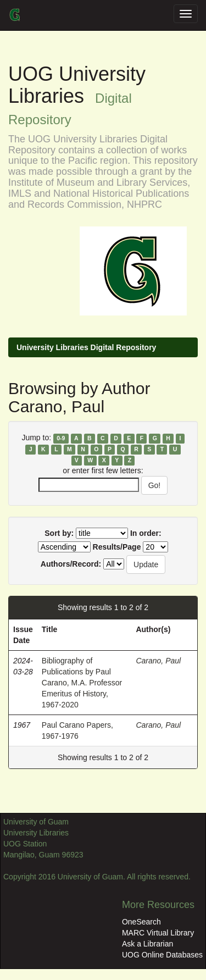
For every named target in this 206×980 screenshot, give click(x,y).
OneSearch (141, 922)
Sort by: (59, 533)
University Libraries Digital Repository (86, 347)
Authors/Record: (71, 564)
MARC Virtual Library (158, 933)
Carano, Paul (158, 661)
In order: (146, 533)
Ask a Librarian (147, 944)
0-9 (61, 438)
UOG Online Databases (162, 955)
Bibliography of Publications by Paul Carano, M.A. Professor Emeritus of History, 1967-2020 (82, 683)
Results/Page (117, 547)
